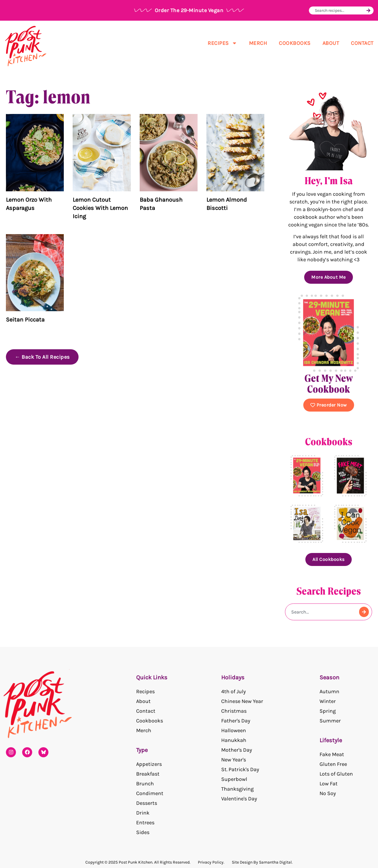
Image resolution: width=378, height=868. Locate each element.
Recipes (222, 43)
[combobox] (340, 10)
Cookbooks (295, 43)
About (331, 43)
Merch (258, 43)
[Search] (368, 10)
